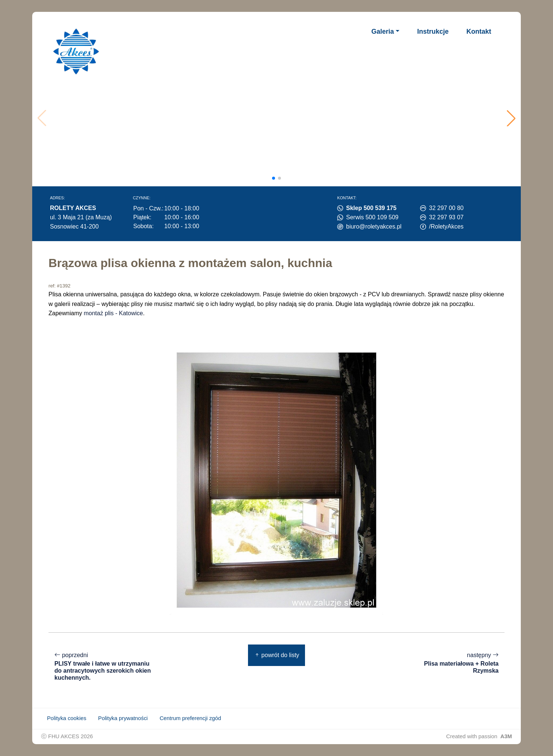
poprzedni (104, 667)
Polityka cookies (67, 718)
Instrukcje (433, 31)
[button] (511, 118)
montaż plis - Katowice (113, 313)
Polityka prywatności (123, 718)
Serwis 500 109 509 (372, 217)
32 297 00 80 (446, 208)
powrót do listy (277, 655)
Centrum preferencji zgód (190, 718)
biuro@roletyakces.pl (374, 227)
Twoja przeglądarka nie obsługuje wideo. (279, 118)
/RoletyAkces (446, 227)
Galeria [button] (383, 31)
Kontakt (479, 31)
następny (449, 663)
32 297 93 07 (446, 217)
